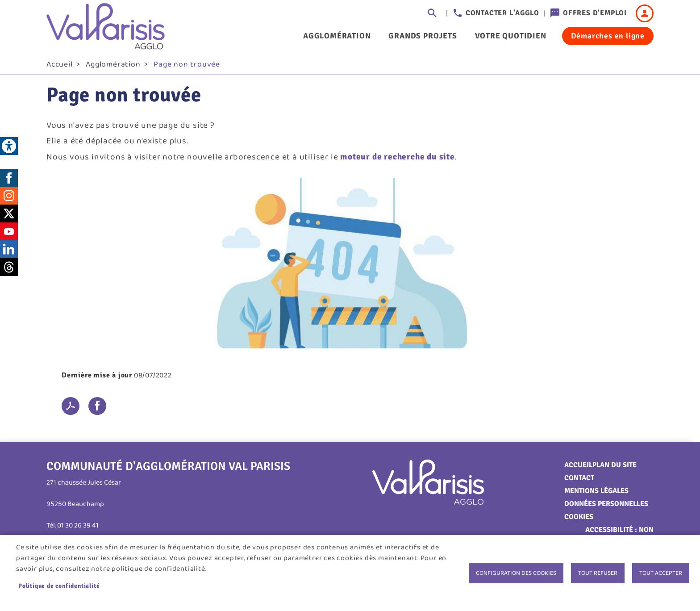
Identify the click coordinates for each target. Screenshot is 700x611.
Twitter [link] (9, 217)
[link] (9, 146)
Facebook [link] (9, 181)
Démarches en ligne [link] (608, 36)
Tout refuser (598, 573)
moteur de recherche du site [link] (398, 160)
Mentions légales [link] (596, 494)
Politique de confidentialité (59, 586)
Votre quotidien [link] (511, 36)
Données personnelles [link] (606, 507)
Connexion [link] (645, 13)
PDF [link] (71, 409)
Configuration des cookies (516, 573)
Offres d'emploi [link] (595, 13)
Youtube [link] (9, 234)
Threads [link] (9, 270)
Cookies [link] (579, 520)
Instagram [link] (9, 199)
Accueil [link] (60, 67)
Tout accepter (661, 573)
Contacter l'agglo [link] (502, 13)
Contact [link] (579, 481)
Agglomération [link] (337, 36)
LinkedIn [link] (9, 252)
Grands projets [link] (423, 36)
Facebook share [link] (97, 409)
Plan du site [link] (615, 468)
